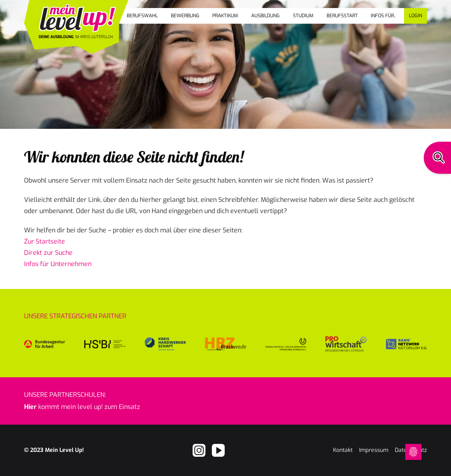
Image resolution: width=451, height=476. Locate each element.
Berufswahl (142, 16)
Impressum (374, 450)
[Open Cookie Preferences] (413, 452)
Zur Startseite (45, 241)
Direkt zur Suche (48, 253)
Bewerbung (185, 16)
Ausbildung (265, 16)
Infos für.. (383, 16)
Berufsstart (342, 16)
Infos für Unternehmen (58, 264)
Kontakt (343, 450)
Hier (30, 407)
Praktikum (225, 16)
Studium (303, 16)
